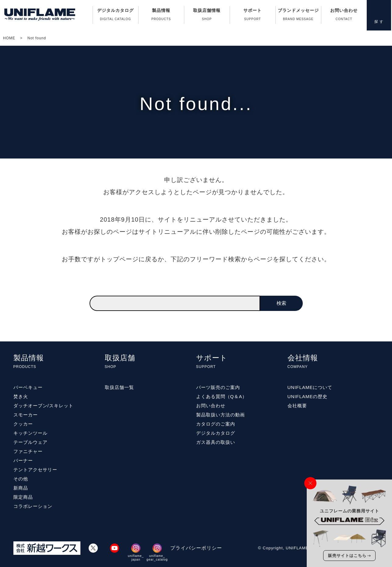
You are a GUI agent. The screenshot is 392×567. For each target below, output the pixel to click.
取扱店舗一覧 (119, 387)
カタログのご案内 (216, 424)
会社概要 (297, 406)
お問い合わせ (344, 16)
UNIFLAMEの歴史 (308, 396)
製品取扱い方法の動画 (221, 415)
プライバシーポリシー (196, 548)
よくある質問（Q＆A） (222, 396)
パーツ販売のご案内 (218, 387)
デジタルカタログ (116, 16)
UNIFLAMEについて (310, 387)
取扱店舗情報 (207, 16)
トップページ (119, 259)
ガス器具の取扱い (216, 442)
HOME (9, 38)
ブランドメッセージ (298, 16)
